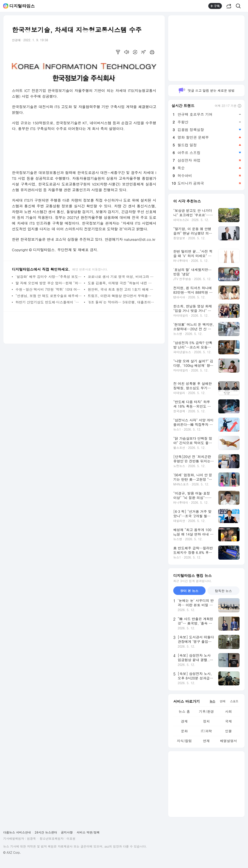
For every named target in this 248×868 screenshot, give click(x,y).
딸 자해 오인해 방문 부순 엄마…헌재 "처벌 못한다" (49, 283)
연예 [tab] (223, 701)
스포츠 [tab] (234, 701)
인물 (228, 731)
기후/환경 (206, 711)
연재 (206, 741)
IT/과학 (206, 731)
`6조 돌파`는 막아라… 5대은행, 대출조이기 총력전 (121, 302)
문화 (184, 731)
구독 (215, 6)
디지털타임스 (22, 6)
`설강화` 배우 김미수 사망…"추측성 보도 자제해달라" (49, 277)
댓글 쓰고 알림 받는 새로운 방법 (206, 90)
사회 (228, 711)
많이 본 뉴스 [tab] (189, 591)
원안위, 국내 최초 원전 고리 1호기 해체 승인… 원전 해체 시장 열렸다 (121, 289)
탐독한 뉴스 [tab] (223, 591)
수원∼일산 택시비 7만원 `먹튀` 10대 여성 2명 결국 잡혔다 (49, 289)
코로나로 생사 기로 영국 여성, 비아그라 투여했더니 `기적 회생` (121, 277)
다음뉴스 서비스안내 (17, 832)
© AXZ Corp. (12, 853)
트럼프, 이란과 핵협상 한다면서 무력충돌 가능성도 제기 (121, 296)
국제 (228, 721)
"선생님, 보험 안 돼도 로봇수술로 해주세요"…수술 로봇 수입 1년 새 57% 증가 (49, 296)
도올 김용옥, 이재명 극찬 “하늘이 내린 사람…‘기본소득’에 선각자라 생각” (121, 283)
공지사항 (67, 832)
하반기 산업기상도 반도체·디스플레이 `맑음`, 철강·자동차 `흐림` (49, 302)
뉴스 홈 (184, 711)
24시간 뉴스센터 (46, 832)
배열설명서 (228, 741)
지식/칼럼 (184, 741)
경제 (184, 721)
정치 (206, 721)
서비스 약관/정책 (88, 832)
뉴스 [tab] (212, 701)
